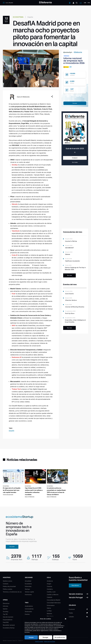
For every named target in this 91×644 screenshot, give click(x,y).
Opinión (5, 609)
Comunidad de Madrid (53, 600)
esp (81, 3)
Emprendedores (8, 620)
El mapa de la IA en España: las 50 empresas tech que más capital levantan (12, 490)
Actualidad (28, 581)
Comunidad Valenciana (54, 603)
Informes (6, 606)
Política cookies (39, 642)
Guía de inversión (8, 617)
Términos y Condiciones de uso (12, 592)
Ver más (69, 275)
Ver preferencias (60, 637)
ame (85, 3)
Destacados (28, 612)
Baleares (49, 614)
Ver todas (75, 162)
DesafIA (12, 431)
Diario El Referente (23, 97)
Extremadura (51, 605)
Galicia (49, 608)
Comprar (75, 158)
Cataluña (49, 597)
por (89, 3)
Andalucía (50, 581)
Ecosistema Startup (9, 628)
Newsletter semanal (9, 625)
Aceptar (31, 637)
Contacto (6, 584)
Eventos (27, 614)
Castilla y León (51, 592)
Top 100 (5, 614)
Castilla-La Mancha (53, 595)
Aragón (49, 584)
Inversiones (28, 595)
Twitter (71, 613)
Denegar (45, 637)
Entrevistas (28, 586)
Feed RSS (6, 622)
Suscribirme (75, 585)
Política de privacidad (49, 642)
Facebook (72, 609)
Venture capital (29, 592)
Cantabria (50, 589)
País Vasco (50, 616)
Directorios (6, 603)
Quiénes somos (7, 581)
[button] (66, 619)
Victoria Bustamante (8, 495)
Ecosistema (28, 584)
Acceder (12, 547)
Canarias (49, 586)
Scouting (5, 612)
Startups (27, 589)
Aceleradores (29, 606)
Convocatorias (29, 609)
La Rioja (49, 611)
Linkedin (71, 617)
